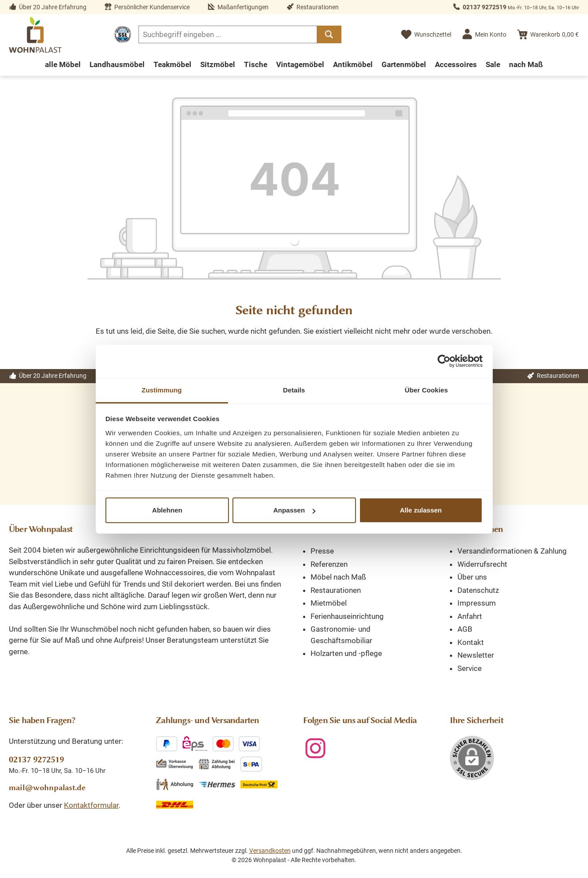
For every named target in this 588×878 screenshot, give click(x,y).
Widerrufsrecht (482, 564)
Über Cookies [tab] (427, 390)
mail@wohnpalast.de (47, 788)
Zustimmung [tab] (162, 390)
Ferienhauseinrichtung (347, 616)
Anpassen (294, 510)
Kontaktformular (91, 805)
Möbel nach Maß (338, 577)
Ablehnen (167, 510)
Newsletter (476, 655)
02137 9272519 (485, 7)
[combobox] (228, 34)
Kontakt (471, 642)
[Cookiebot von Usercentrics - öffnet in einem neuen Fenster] (444, 361)
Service (470, 668)
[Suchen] (329, 34)
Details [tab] (294, 390)
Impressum (477, 603)
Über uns (472, 577)
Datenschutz (478, 590)
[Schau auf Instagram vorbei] (315, 748)
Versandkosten (270, 851)
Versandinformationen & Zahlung (512, 551)
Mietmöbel (329, 603)
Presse (322, 551)
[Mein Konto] (484, 34)
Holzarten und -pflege (346, 653)
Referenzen (329, 564)
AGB (465, 629)
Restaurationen (336, 590)
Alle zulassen (421, 510)
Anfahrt (470, 616)
